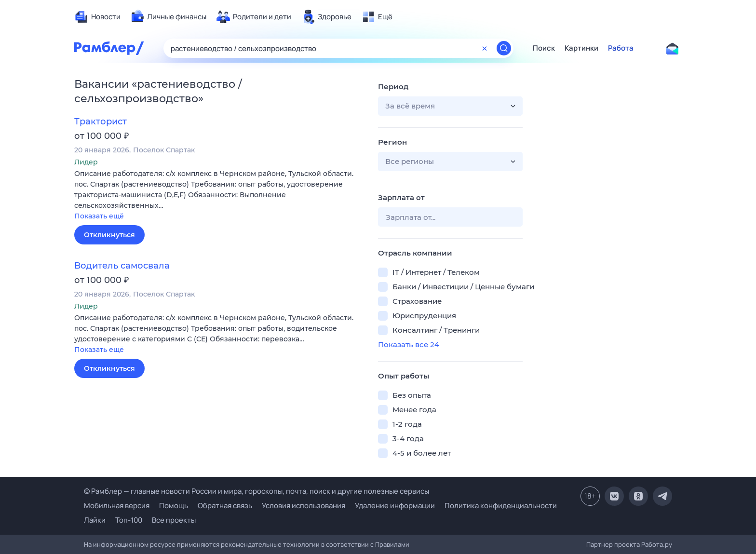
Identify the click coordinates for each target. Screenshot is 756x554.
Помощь (174, 506)
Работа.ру (657, 544)
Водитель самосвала (122, 266)
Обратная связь (225, 506)
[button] (219, 196)
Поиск (544, 48)
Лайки (95, 520)
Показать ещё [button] (99, 216)
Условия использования (304, 506)
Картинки (581, 48)
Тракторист (101, 122)
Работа (621, 48)
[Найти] (504, 48)
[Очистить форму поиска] (485, 48)
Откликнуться (109, 235)
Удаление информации (395, 506)
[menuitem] (97, 17)
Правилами (392, 544)
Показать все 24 (409, 345)
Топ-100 (129, 520)
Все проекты (174, 520)
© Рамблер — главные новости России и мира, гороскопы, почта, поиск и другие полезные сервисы (256, 491)
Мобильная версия (117, 506)
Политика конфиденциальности (501, 506)
